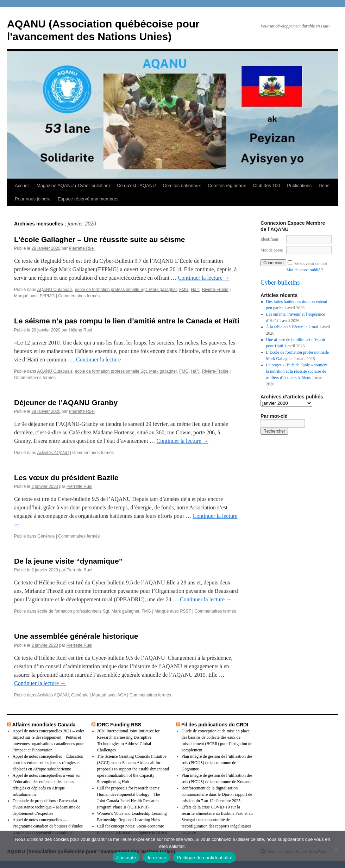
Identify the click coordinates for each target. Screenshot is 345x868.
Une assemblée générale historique (76, 636)
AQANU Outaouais (55, 290)
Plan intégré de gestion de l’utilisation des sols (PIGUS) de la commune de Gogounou (217, 763)
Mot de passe (272, 250)
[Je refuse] (336, 849)
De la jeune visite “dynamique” (68, 561)
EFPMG (47, 296)
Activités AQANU (53, 453)
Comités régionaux (227, 185)
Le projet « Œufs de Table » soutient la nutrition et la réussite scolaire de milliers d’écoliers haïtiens (297, 371)
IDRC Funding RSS (119, 725)
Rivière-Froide (215, 290)
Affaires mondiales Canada (44, 725)
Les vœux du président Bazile (66, 478)
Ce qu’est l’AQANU (136, 185)
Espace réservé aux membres (88, 199)
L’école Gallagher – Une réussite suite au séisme (100, 239)
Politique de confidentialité (205, 858)
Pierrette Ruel (81, 248)
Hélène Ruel (80, 330)
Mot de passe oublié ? (305, 270)
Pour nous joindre (33, 199)
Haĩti (195, 290)
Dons (324, 185)
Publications (299, 185)
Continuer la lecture (204, 278)
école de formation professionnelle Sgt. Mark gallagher (126, 290)
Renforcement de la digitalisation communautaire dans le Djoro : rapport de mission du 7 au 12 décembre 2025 (217, 794)
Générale (46, 536)
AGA (122, 695)
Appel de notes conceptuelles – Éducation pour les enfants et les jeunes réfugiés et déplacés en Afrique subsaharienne (48, 763)
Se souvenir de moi (310, 263)
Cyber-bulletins (280, 283)
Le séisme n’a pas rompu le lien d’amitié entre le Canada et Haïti (127, 321)
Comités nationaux (182, 185)
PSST (185, 611)
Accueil (22, 185)
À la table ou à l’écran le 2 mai (292, 327)
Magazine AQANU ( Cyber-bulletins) (73, 185)
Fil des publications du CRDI (215, 725)
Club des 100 (267, 185)
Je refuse (156, 858)
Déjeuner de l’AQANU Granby (66, 402)
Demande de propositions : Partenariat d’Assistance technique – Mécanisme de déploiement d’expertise (47, 807)
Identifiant (269, 239)
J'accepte (126, 858)
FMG (184, 290)
